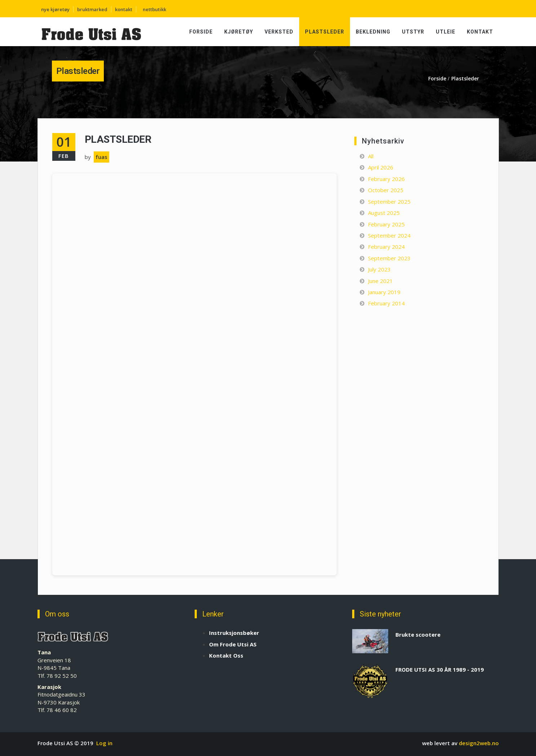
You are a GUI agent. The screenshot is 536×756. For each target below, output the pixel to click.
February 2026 (386, 179)
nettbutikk (154, 9)
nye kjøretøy (55, 9)
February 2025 (386, 224)
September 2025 (389, 202)
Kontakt (480, 32)
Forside (201, 32)
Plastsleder (325, 32)
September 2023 (389, 258)
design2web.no (479, 743)
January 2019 (384, 292)
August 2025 (384, 213)
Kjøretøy (239, 32)
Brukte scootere (418, 635)
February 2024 (386, 247)
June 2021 (380, 281)
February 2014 (386, 303)
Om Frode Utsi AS (233, 644)
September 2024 (389, 235)
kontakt (124, 9)
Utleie (446, 32)
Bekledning (373, 32)
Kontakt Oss (226, 655)
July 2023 (379, 269)
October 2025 (386, 190)
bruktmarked (92, 9)
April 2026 (381, 167)
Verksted (279, 32)
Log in (104, 743)
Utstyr (413, 32)
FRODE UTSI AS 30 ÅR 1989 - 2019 (440, 669)
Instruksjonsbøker (234, 633)
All (371, 156)
